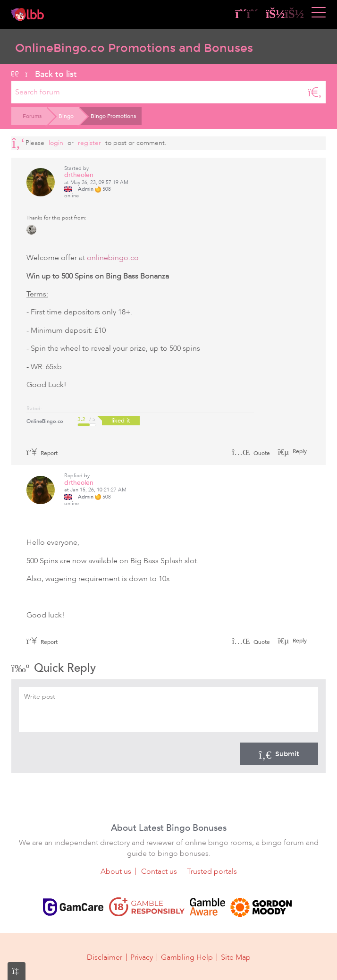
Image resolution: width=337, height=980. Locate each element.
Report (42, 453)
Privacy (142, 957)
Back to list (44, 74)
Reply (299, 451)
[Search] (315, 92)
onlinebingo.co (113, 258)
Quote (251, 453)
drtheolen (79, 175)
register (89, 143)
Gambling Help (187, 957)
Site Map (236, 957)
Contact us (159, 871)
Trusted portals (212, 871)
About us (116, 871)
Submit (279, 754)
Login (56, 143)
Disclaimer (105, 957)
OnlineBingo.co (45, 421)
